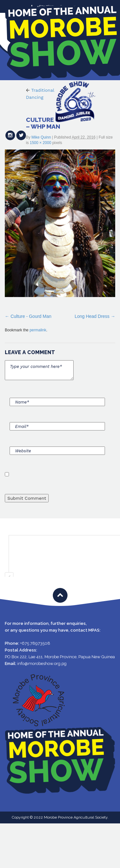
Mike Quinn (41, 137)
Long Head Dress (92, 316)
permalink (38, 330)
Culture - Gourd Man (31, 316)
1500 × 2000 (40, 143)
